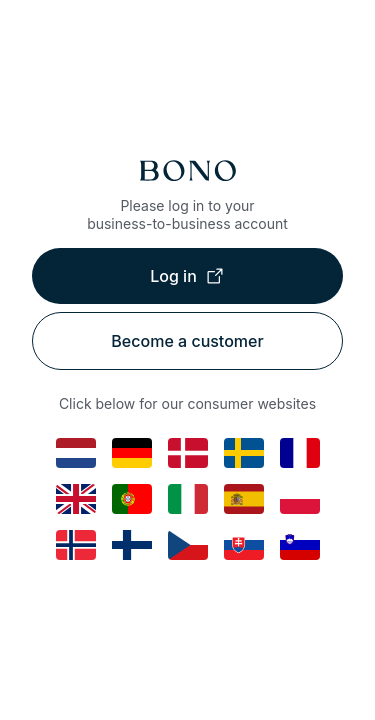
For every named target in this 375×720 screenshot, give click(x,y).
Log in (187, 276)
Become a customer (187, 341)
